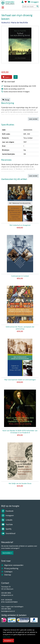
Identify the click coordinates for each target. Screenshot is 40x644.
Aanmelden (7, 553)
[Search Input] (31, 6)
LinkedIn (7, 520)
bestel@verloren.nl (8, 611)
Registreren (23, 2)
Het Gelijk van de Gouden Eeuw (20, 483)
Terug (6, 100)
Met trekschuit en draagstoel (20, 225)
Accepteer (8, 641)
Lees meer (7, 637)
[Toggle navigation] (3, 8)
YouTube (7, 524)
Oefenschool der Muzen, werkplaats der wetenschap (20, 328)
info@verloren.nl (7, 595)
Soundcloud (8, 533)
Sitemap (6, 575)
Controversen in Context (20, 276)
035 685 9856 (6, 593)
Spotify (6, 529)
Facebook (7, 511)
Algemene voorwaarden (12, 565)
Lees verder (33, 119)
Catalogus (7, 572)
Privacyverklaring (10, 568)
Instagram (7, 515)
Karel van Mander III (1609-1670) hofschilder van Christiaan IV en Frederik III (20, 432)
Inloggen (35, 2)
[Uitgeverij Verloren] (8, 3)
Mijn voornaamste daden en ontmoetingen (20, 380)
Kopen (6, 77)
